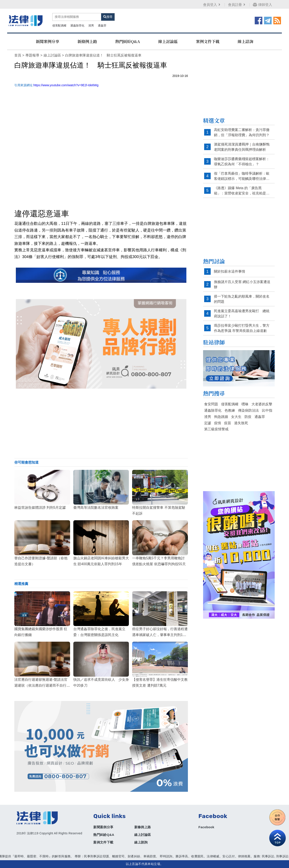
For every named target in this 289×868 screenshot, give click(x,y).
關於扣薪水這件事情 (230, 271)
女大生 (236, 417)
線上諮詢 (245, 41)
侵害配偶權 (59, 26)
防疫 (248, 417)
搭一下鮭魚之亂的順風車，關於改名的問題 (242, 299)
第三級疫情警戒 (216, 429)
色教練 (230, 410)
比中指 (267, 410)
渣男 (91, 26)
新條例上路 (87, 41)
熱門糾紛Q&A (128, 41)
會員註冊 (237, 5)
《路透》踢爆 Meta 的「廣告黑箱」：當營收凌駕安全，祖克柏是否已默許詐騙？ (242, 191)
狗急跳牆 (221, 417)
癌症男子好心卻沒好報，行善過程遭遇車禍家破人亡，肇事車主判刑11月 (160, 635)
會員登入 (212, 5)
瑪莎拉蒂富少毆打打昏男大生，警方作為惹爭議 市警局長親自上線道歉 (242, 328)
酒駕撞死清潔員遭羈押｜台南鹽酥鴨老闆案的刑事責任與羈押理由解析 (242, 147)
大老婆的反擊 (262, 404)
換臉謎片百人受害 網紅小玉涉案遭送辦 (242, 284)
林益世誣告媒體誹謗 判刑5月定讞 (40, 508)
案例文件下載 (208, 41)
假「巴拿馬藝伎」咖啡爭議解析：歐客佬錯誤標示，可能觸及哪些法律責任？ (242, 176)
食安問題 (211, 404)
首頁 (18, 55)
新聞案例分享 (48, 41)
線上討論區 (168, 41)
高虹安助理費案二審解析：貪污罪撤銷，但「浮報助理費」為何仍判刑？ (242, 132)
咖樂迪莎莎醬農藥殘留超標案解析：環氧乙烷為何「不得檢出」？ (242, 162)
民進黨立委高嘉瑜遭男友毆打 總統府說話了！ (242, 314)
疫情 (218, 423)
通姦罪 (102, 26)
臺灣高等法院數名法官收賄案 (96, 508)
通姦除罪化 (77, 26)
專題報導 (32, 55)
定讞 (208, 423)
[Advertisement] (101, 423)
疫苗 (228, 423)
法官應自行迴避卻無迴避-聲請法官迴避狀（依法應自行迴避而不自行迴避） (42, 685)
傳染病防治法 (248, 410)
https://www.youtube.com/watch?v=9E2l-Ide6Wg (66, 85)
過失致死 (241, 423)
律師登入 (262, 5)
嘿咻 (245, 404)
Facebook (206, 827)
